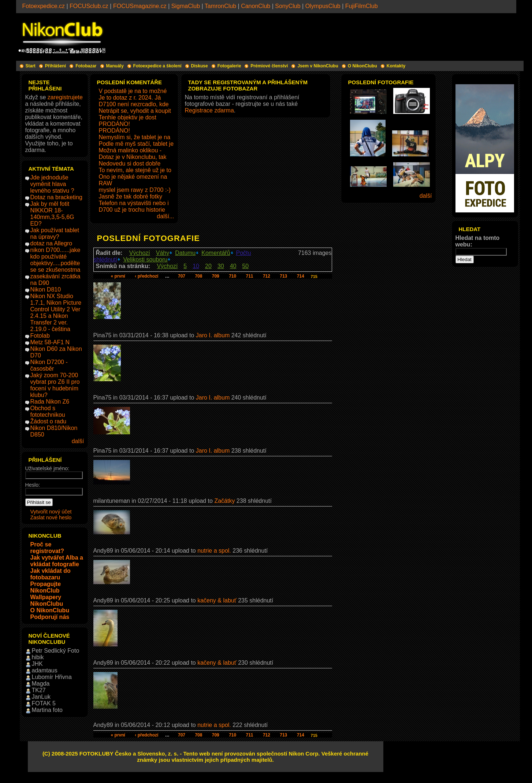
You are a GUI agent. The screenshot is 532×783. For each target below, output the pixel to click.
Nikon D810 (46, 290)
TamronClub (220, 6)
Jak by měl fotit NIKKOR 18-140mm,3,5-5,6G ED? (52, 214)
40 (233, 266)
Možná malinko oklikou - (130, 150)
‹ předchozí (146, 276)
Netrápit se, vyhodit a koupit (135, 111)
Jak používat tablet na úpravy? (55, 233)
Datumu (185, 253)
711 (250, 276)
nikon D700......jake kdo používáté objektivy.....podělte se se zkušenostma (55, 260)
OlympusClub (323, 6)
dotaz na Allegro (51, 243)
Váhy (163, 253)
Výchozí (140, 253)
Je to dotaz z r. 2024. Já (130, 98)
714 (301, 276)
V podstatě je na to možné (133, 91)
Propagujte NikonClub (46, 587)
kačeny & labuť (217, 600)
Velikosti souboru (145, 259)
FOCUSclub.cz (89, 6)
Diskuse (200, 66)
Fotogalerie (229, 66)
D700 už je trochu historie (132, 210)
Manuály (115, 66)
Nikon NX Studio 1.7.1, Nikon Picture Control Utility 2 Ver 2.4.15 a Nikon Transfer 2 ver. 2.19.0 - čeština (56, 313)
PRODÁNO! (114, 124)
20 (208, 266)
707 (182, 276)
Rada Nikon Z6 (50, 402)
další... (165, 216)
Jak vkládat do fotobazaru (51, 574)
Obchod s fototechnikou (48, 411)
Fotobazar (86, 66)
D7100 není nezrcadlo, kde (134, 104)
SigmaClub (186, 6)
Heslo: (33, 485)
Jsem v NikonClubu (318, 66)
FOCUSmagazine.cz (140, 6)
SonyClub (288, 6)
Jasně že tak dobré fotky (131, 196)
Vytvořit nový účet (51, 512)
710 (232, 276)
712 (267, 276)
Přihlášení (55, 66)
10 (196, 266)
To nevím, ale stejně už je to (135, 170)
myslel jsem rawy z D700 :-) (135, 190)
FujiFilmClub (362, 6)
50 (245, 266)
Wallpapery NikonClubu (47, 600)
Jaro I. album (214, 335)
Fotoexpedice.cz (44, 6)
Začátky (224, 501)
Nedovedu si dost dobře (130, 164)
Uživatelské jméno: (47, 468)
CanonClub (256, 6)
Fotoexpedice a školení (157, 66)
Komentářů (216, 253)
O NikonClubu (362, 66)
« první (118, 276)
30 (221, 266)
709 (216, 276)
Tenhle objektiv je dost (128, 117)
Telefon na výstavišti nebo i (134, 203)
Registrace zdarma (209, 110)
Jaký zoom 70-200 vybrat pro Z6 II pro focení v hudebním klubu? (55, 385)
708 (198, 276)
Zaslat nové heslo (51, 517)
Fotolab (40, 336)
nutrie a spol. (214, 551)
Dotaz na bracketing (56, 197)
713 (283, 276)
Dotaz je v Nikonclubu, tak (133, 157)
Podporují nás (50, 617)
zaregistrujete (65, 97)
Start (31, 66)
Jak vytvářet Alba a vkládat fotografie (57, 561)
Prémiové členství (269, 66)
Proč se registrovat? (47, 548)
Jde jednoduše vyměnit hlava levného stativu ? (52, 184)
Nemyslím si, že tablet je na (135, 137)
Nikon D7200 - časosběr (49, 365)
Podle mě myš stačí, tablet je (136, 144)
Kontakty (396, 66)
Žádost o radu (49, 421)
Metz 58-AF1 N (50, 342)
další (78, 441)
